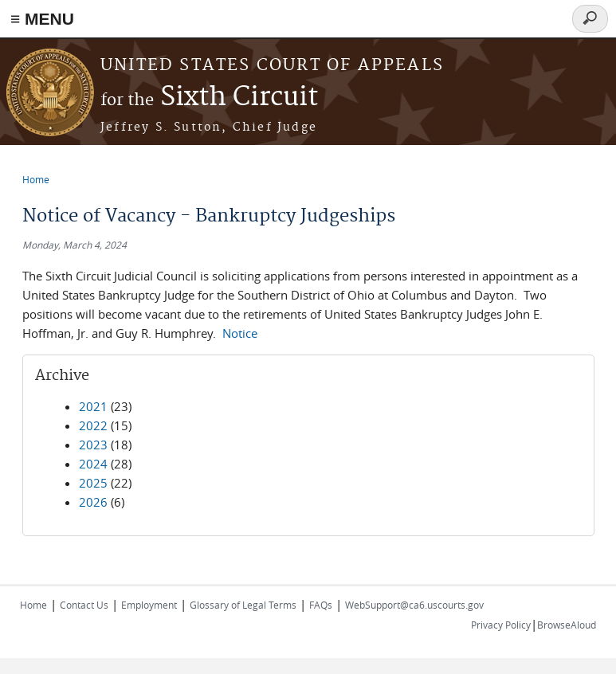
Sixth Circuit (209, 98)
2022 (93, 425)
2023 (93, 445)
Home (36, 179)
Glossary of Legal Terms (243, 605)
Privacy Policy (501, 625)
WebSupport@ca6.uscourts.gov (414, 605)
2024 (93, 464)
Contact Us (84, 605)
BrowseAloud (567, 625)
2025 (93, 483)
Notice (240, 333)
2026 (93, 502)
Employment (149, 605)
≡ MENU (42, 19)
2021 (93, 406)
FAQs (321, 605)
